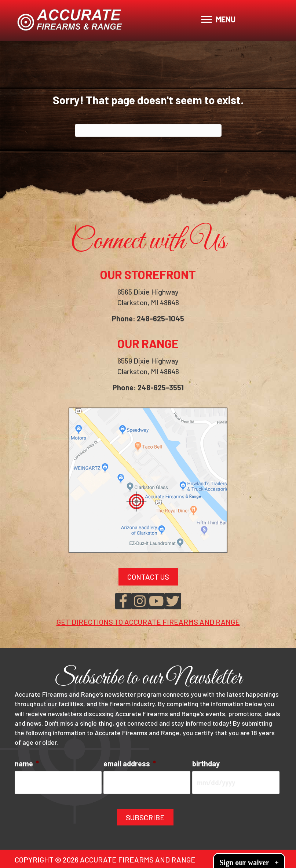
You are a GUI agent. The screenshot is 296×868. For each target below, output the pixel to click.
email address (130, 763)
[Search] (148, 130)
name (27, 763)
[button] (123, 601)
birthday (206, 763)
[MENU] (218, 19)
